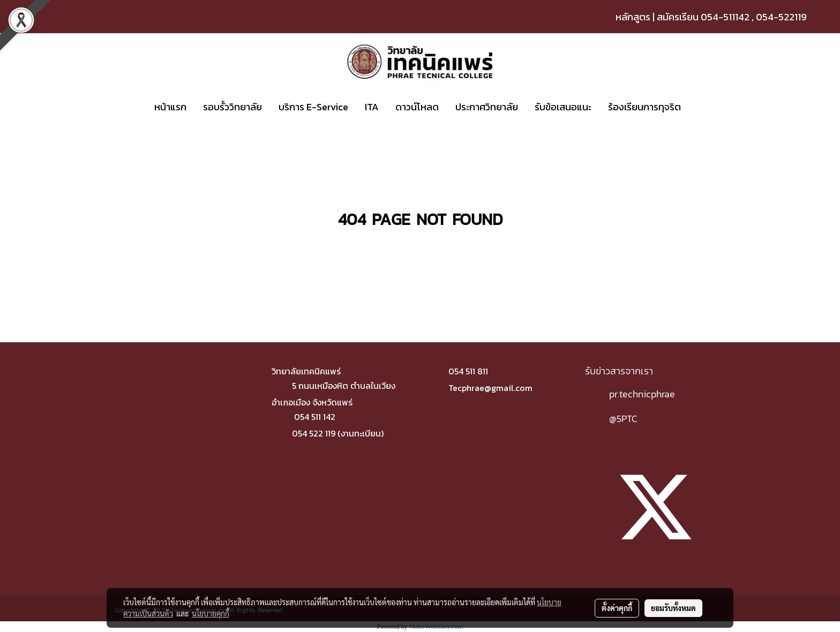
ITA (372, 107)
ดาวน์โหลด (417, 107)
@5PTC (623, 419)
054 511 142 (315, 417)
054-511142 (725, 17)
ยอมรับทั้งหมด (673, 608)
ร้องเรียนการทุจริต (644, 107)
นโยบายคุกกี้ (211, 613)
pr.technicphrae (642, 394)
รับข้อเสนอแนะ (563, 107)
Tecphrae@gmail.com (490, 388)
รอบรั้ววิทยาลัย (232, 107)
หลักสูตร (633, 17)
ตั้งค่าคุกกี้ (617, 608)
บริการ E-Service (313, 107)
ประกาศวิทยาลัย (487, 107)
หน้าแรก (170, 107)
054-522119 (781, 17)
